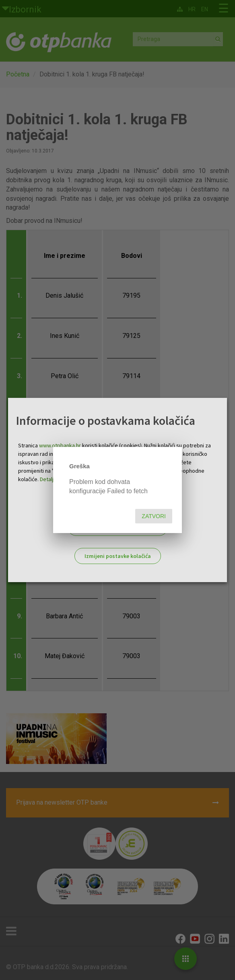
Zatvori (154, 516)
